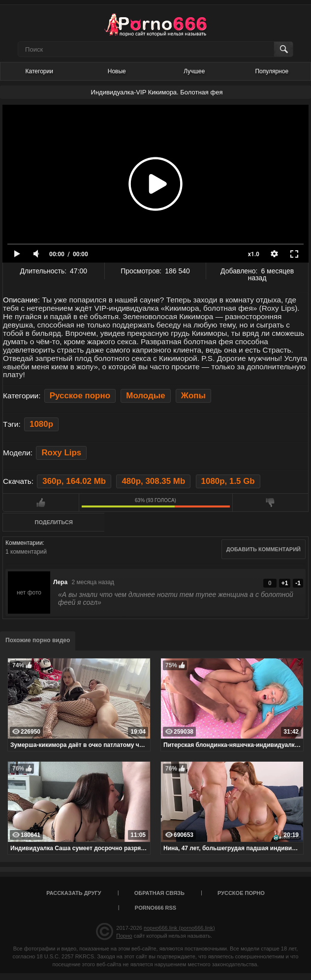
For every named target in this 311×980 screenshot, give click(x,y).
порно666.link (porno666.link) (179, 928)
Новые (117, 71)
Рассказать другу (74, 893)
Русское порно (80, 396)
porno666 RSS (155, 908)
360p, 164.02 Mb (74, 481)
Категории (39, 71)
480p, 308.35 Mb (153, 481)
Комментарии (24, 543)
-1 (298, 583)
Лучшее (194, 71)
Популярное (272, 71)
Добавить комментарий (264, 549)
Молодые (145, 396)
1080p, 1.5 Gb (228, 481)
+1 (285, 583)
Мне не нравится (271, 503)
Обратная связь (159, 893)
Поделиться (54, 522)
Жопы (193, 396)
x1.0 (254, 254)
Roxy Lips (61, 453)
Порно (124, 936)
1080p (41, 424)
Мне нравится (41, 503)
